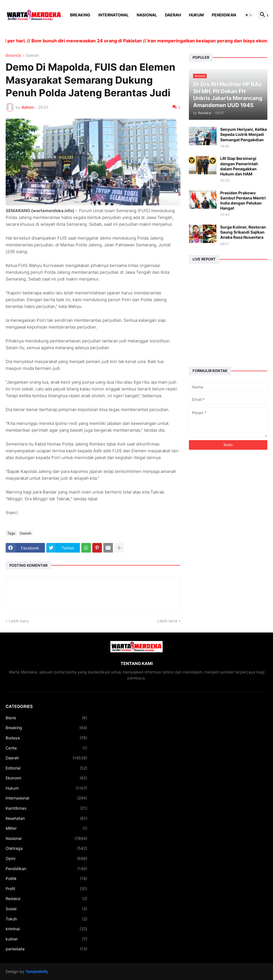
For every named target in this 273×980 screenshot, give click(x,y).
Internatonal (113, 15)
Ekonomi (46, 778)
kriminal (46, 929)
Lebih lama (167, 621)
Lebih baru (19, 621)
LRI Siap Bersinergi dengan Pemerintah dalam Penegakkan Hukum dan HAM (239, 166)
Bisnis (46, 718)
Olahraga (46, 848)
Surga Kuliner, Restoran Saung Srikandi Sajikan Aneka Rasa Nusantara (243, 232)
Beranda (13, 56)
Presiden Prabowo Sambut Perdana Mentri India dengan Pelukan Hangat (243, 201)
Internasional (46, 798)
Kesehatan (46, 818)
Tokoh (46, 919)
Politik (46, 879)
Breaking (80, 15)
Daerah (173, 15)
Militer (46, 828)
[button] (249, 15)
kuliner (46, 939)
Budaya (46, 738)
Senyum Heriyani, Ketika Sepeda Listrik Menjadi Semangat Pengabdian (243, 134)
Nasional (147, 15)
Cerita (46, 748)
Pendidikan (224, 15)
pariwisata (46, 949)
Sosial (46, 909)
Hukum (196, 15)
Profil (46, 889)
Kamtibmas (46, 808)
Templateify (37, 971)
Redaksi (46, 899)
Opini (46, 859)
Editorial (46, 768)
